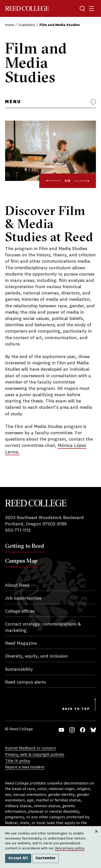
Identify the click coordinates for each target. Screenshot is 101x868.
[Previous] (53, 181)
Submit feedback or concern (31, 748)
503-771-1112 (18, 530)
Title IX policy (18, 761)
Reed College (27, 8)
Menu (13, 102)
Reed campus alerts (25, 682)
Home (10, 25)
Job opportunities (23, 598)
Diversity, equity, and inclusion (36, 656)
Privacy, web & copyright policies (35, 755)
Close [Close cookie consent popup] (96, 836)
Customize (46, 858)
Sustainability (19, 669)
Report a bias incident (25, 767)
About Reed (17, 585)
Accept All (18, 858)
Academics (27, 25)
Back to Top (76, 709)
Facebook (83, 730)
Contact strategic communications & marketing (43, 627)
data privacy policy (69, 848)
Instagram (72, 730)
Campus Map (21, 561)
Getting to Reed (25, 546)
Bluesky (93, 730)
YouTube (61, 730)
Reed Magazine (21, 643)
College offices (20, 611)
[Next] (82, 181)
